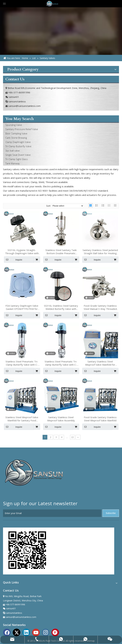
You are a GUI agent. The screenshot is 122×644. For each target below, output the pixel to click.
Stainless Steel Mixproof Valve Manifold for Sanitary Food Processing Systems (22, 419)
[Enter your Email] (52, 513)
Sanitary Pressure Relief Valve (22, 129)
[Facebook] (7, 632)
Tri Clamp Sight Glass (17, 159)
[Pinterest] (55, 632)
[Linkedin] (26, 632)
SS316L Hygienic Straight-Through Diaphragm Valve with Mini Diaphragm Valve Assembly (22, 252)
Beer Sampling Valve (16, 133)
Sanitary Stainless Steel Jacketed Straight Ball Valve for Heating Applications (100, 252)
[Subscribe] (111, 513)
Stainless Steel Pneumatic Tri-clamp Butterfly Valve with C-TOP (61, 363)
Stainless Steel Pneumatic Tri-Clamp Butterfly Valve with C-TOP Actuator (22, 363)
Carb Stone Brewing (16, 138)
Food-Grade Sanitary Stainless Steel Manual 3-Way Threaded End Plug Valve (100, 307)
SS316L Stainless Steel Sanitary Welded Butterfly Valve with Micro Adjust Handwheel (61, 307)
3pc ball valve (13, 151)
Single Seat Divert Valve (18, 155)
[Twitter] (17, 632)
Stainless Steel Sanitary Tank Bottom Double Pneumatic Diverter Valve (61, 252)
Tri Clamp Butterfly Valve (18, 146)
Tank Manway (13, 163)
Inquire (13, 260)
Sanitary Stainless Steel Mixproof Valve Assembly (61, 419)
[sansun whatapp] (27, 551)
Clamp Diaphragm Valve (18, 142)
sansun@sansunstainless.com (24, 106)
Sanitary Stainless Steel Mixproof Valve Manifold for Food (100, 363)
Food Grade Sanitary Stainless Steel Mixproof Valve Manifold (100, 419)
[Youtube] (36, 632)
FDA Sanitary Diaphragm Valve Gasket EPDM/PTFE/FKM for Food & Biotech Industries (22, 307)
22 (72, 437)
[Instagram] (46, 632)
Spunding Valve (14, 125)
